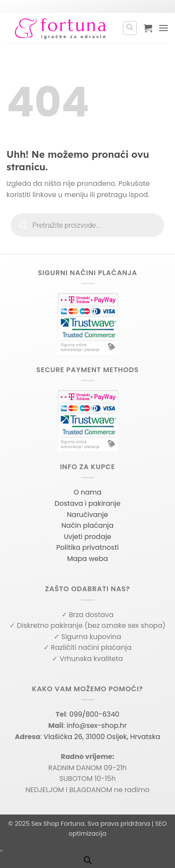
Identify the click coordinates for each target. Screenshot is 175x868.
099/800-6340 (94, 714)
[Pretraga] (130, 28)
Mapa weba (87, 559)
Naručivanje (88, 515)
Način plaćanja (87, 525)
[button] (148, 28)
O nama (87, 492)
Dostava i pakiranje (88, 503)
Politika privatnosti (87, 547)
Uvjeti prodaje (87, 537)
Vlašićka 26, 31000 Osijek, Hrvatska (102, 737)
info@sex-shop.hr (97, 725)
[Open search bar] (88, 860)
